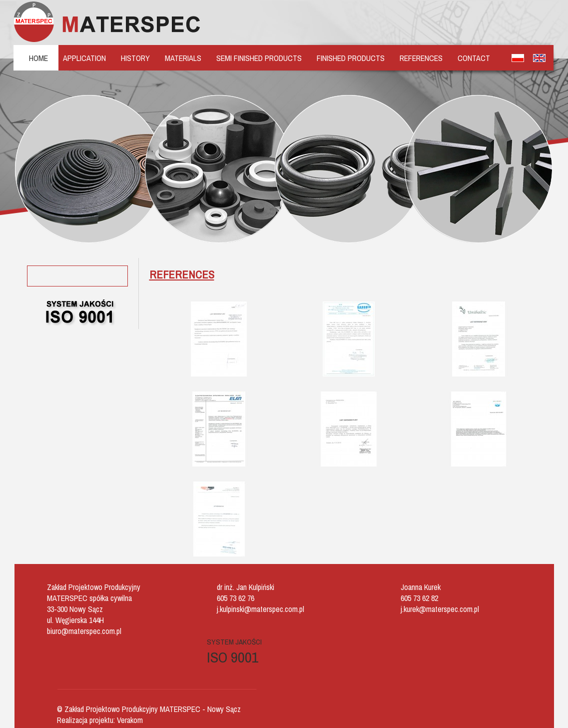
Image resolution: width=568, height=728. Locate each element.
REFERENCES (421, 58)
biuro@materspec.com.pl (84, 631)
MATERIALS (183, 58)
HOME (38, 58)
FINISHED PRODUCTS (351, 58)
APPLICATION (84, 58)
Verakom (130, 720)
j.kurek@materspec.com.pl (440, 609)
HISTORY (135, 58)
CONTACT (474, 58)
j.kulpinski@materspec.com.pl (261, 609)
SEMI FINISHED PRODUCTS (259, 58)
